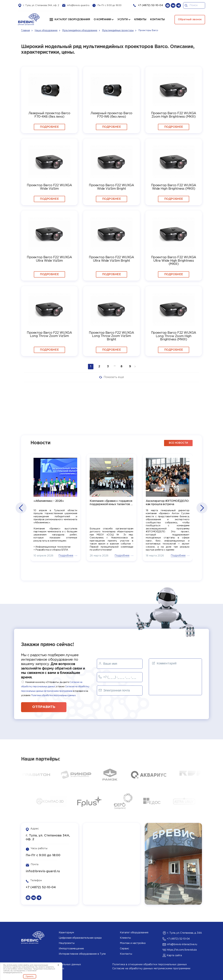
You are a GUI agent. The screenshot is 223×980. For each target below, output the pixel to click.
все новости (178, 443)
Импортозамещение (71, 949)
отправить (44, 707)
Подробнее (49, 127)
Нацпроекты (67, 943)
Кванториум (66, 933)
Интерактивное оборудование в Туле (82, 954)
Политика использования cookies (43, 969)
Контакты (126, 954)
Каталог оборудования (72, 20)
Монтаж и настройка (133, 943)
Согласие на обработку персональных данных (51, 965)
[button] (21, 508)
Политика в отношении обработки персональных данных (150, 965)
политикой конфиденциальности (20, 972)
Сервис (124, 949)
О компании (102, 20)
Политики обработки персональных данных (53, 695)
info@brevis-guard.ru (78, 5)
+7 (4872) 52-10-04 (150, 5)
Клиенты (125, 938)
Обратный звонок (190, 20)
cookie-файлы (23, 965)
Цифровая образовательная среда (80, 938)
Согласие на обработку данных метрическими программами (151, 969)
